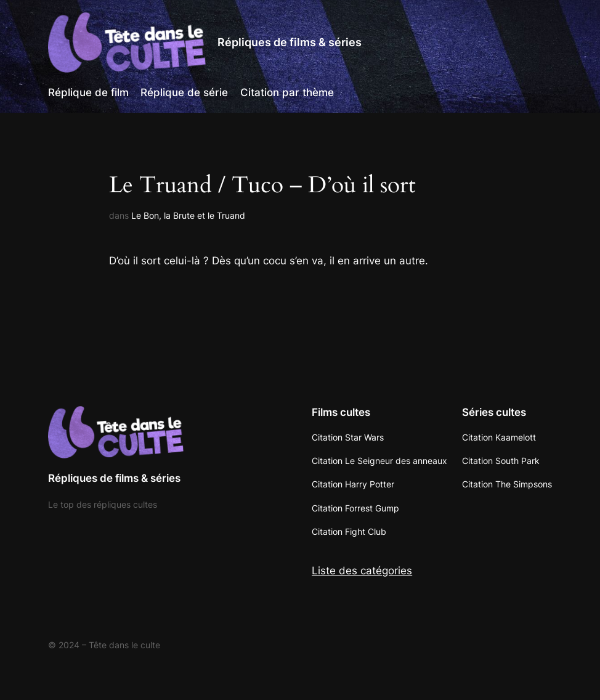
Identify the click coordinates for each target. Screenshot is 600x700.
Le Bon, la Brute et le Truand (188, 215)
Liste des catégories (362, 571)
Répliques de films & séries (290, 42)
